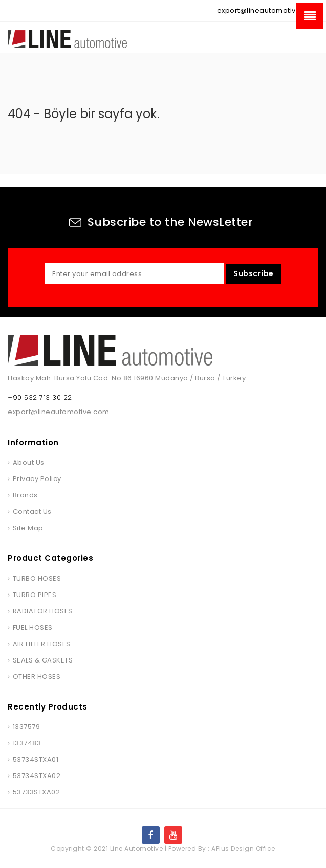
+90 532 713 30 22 (40, 397)
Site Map (28, 528)
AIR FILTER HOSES (42, 644)
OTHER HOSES (37, 677)
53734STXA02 (37, 776)
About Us (29, 462)
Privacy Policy (37, 479)
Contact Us (32, 511)
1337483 (27, 743)
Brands (25, 495)
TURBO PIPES (35, 595)
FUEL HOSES (33, 627)
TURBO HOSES (37, 578)
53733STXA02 (37, 792)
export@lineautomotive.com (268, 10)
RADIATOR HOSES (43, 611)
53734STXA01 (36, 759)
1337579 (27, 727)
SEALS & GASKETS (43, 660)
